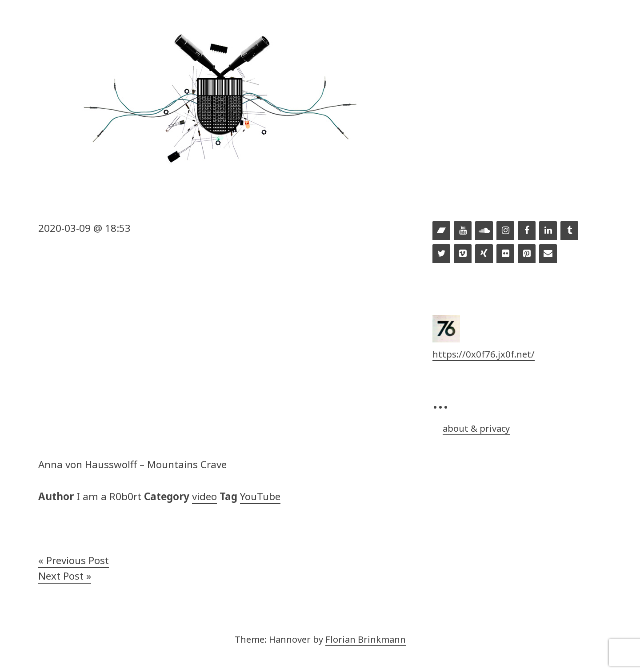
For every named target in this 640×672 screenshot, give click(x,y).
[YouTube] (463, 231)
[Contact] (548, 254)
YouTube (260, 496)
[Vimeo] (463, 254)
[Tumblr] (569, 231)
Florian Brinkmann (366, 639)
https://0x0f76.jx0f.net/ (484, 354)
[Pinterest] (527, 254)
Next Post (61, 576)
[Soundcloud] (484, 231)
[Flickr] (505, 254)
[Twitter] (441, 254)
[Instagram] (505, 231)
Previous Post (78, 560)
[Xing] (484, 254)
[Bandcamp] (441, 231)
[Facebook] (527, 231)
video (204, 496)
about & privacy (476, 428)
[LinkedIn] (548, 231)
